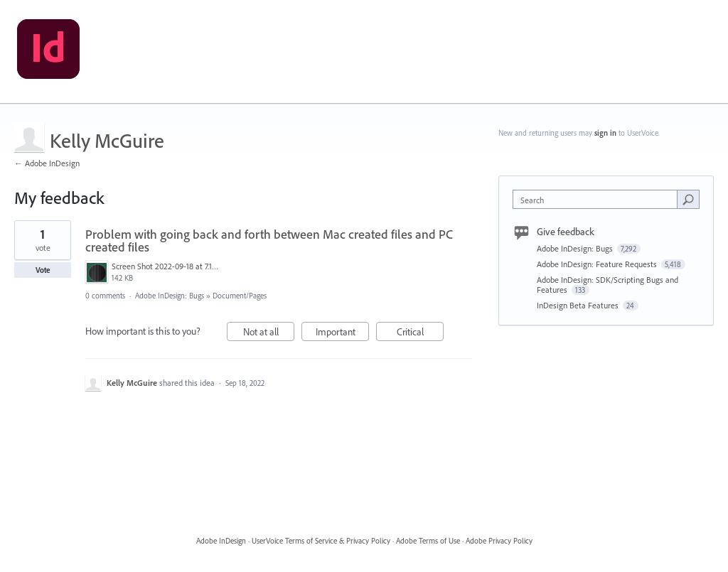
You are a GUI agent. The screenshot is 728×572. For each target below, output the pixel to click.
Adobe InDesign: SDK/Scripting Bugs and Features (607, 285)
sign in (605, 133)
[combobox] (598, 199)
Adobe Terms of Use (428, 541)
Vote (43, 270)
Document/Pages (240, 296)
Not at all (269, 334)
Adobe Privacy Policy (499, 541)
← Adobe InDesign (47, 163)
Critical (421, 334)
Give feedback (566, 232)
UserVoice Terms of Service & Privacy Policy (321, 541)
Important (343, 334)
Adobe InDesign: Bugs (170, 296)
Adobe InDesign (221, 541)
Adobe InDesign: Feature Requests (598, 264)
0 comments (105, 296)
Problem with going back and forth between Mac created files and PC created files (269, 241)
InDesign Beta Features (579, 305)
